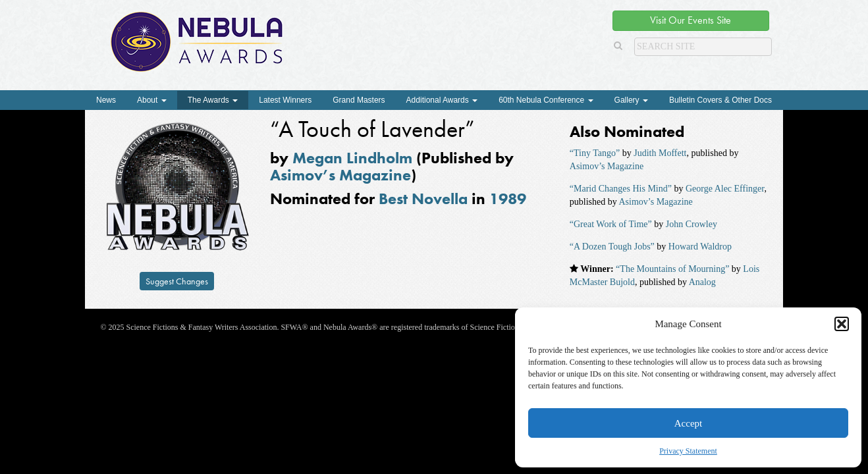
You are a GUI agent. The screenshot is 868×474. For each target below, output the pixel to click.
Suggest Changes (177, 281)
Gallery (631, 100)
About (152, 100)
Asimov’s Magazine (340, 175)
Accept (688, 423)
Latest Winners (285, 100)
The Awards (213, 100)
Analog (702, 282)
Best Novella (423, 198)
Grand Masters (359, 100)
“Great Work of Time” (611, 224)
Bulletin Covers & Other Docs (720, 100)
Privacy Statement (688, 451)
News (106, 100)
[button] (842, 324)
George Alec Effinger (725, 189)
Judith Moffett (660, 153)
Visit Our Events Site (691, 20)
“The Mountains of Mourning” (672, 269)
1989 (508, 198)
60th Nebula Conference (546, 100)
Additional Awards (442, 100)
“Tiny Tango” (595, 153)
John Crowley (692, 224)
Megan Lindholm (352, 158)
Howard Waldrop (700, 247)
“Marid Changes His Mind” (621, 189)
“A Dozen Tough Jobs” (612, 247)
